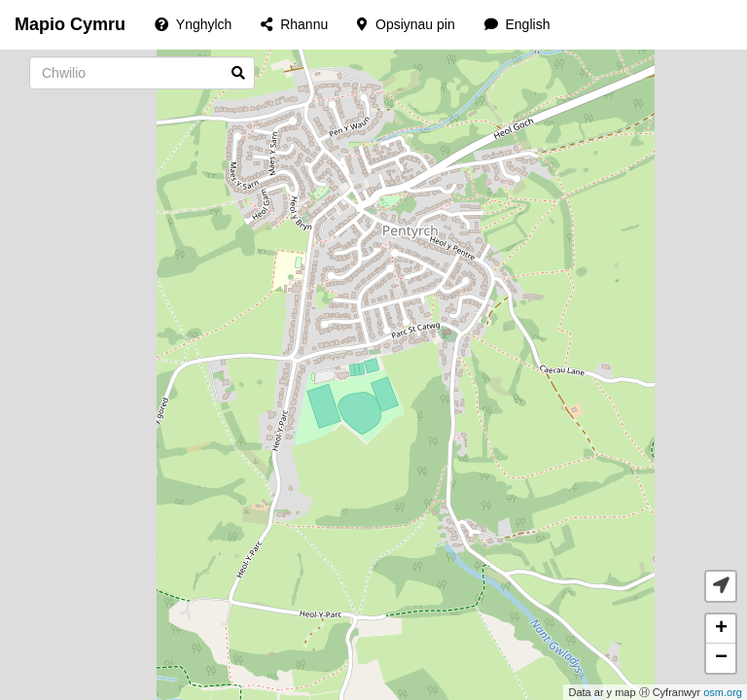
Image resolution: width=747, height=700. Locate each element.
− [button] (721, 658)
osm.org (723, 692)
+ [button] (721, 629)
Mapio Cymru (70, 24)
